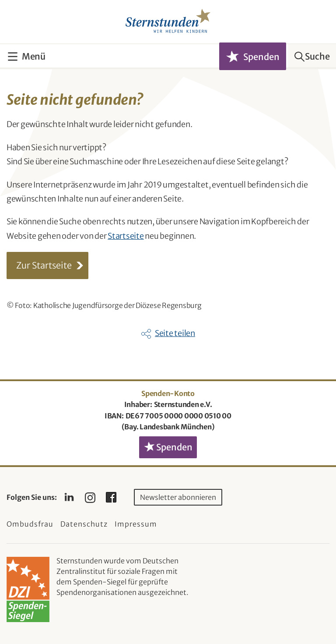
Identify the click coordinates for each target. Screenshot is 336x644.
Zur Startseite (44, 265)
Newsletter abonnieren (178, 497)
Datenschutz (84, 524)
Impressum (136, 524)
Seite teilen (175, 333)
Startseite (126, 236)
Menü (34, 56)
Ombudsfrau (30, 524)
